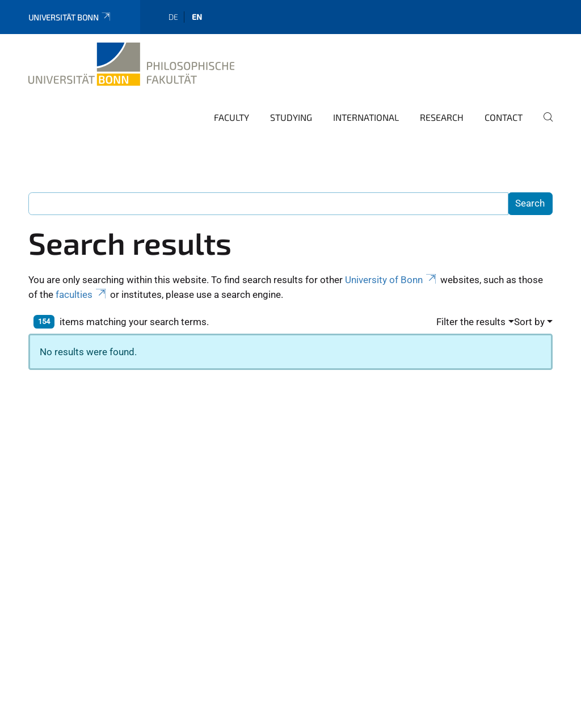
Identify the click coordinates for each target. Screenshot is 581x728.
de (173, 17)
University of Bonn (391, 280)
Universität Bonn (70, 17)
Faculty (231, 117)
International (366, 117)
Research (442, 117)
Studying (291, 117)
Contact (504, 117)
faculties (82, 294)
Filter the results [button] (471, 322)
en (197, 17)
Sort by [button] (529, 322)
